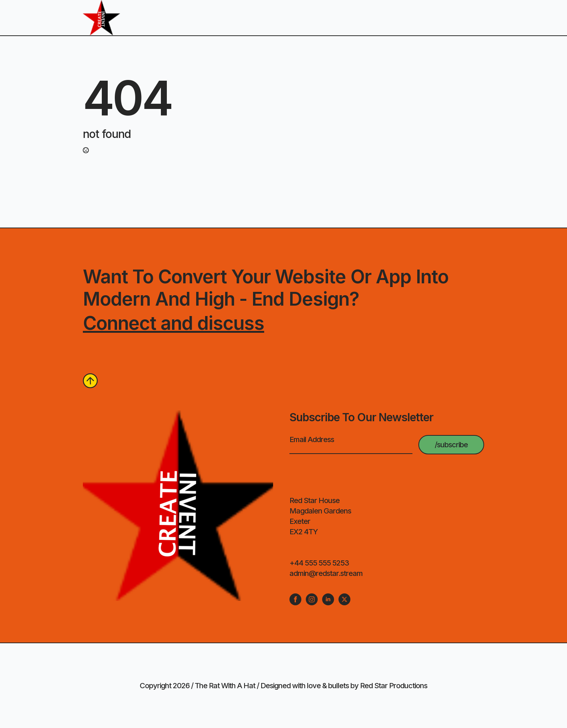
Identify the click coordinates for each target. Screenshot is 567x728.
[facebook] (295, 599)
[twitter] (344, 599)
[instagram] (312, 599)
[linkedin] (328, 599)
